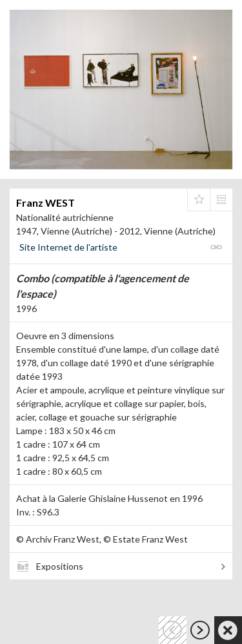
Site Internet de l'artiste (68, 247)
